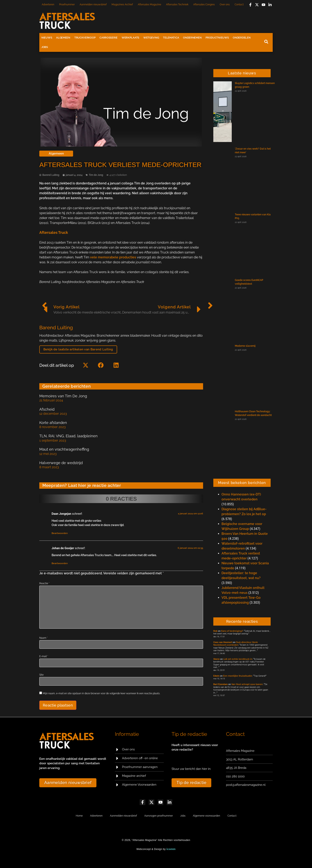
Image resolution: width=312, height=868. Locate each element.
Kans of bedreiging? (232, 631)
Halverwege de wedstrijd (61, 463)
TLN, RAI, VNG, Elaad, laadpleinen (68, 436)
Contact (239, 5)
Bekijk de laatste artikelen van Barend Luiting (78, 349)
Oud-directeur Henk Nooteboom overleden (236, 644)
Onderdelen (242, 38)
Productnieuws (217, 38)
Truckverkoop (85, 38)
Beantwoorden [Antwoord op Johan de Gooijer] (60, 563)
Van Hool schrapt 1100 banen (247, 684)
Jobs (45, 47)
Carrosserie (109, 38)
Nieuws (47, 38)
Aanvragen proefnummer (159, 816)
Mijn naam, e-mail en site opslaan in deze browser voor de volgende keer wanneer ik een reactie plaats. (101, 693)
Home (79, 816)
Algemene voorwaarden (206, 816)
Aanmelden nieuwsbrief (93, 5)
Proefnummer (67, 5)
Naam (44, 638)
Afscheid (47, 409)
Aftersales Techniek (177, 5)
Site (41, 675)
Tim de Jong (96, 175)
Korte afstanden (53, 423)
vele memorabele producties (113, 257)
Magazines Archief (122, 5)
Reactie (44, 583)
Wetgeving (151, 38)
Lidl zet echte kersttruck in (238, 659)
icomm (171, 849)
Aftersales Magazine (149, 5)
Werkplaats (130, 38)
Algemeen (63, 38)
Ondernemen (192, 38)
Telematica (171, 38)
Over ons (225, 5)
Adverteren (48, 5)
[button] (86, 365)
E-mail (44, 656)
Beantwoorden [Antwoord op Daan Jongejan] (60, 533)
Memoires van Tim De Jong (63, 396)
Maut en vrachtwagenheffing (64, 449)
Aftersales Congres (204, 5)
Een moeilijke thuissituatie (238, 676)
